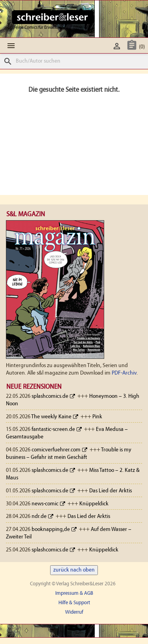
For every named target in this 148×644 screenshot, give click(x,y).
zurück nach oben (74, 570)
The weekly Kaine (51, 417)
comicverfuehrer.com (56, 450)
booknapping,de (51, 530)
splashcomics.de (50, 396)
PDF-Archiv (124, 373)
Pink (97, 417)
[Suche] (74, 61)
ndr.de (39, 517)
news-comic (45, 504)
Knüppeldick (94, 504)
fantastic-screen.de (53, 430)
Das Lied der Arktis (111, 491)
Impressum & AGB (74, 593)
